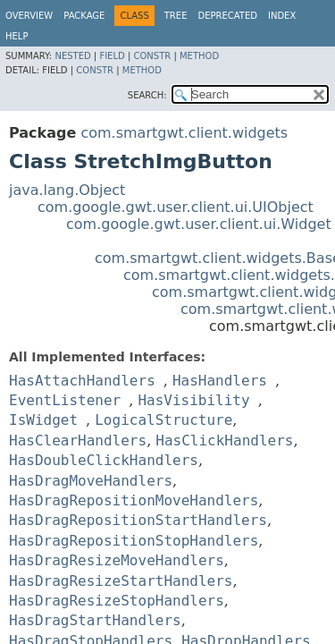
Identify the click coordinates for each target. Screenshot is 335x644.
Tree (176, 16)
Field (112, 56)
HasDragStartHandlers (95, 620)
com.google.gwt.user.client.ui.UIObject (176, 207)
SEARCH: (147, 95)
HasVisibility (193, 400)
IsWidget (43, 420)
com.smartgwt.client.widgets (184, 133)
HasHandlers (220, 381)
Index (282, 16)
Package (84, 16)
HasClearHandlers (78, 441)
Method (199, 56)
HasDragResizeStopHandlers (117, 601)
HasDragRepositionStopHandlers (134, 541)
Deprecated (227, 16)
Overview (29, 16)
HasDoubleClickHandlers (104, 460)
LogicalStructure (163, 420)
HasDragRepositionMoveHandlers (134, 500)
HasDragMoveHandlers (91, 481)
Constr (152, 56)
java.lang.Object (67, 190)
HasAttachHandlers (82, 381)
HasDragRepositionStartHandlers (138, 520)
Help (17, 36)
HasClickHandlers (224, 441)
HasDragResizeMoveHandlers (117, 560)
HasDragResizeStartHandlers (121, 581)
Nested (72, 56)
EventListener (65, 400)
